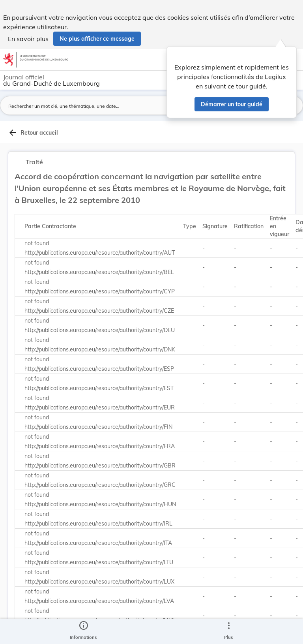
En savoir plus (28, 39)
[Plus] (228, 631)
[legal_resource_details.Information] (83, 631)
